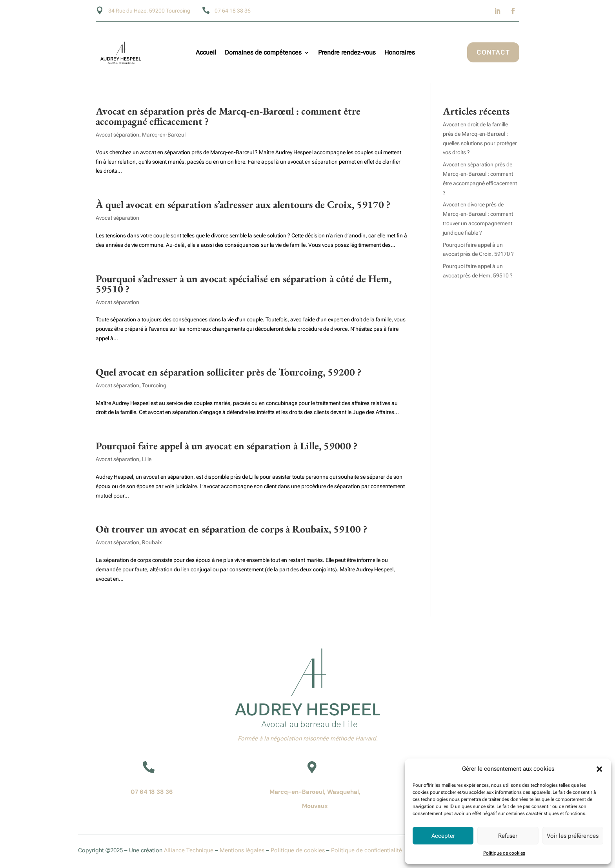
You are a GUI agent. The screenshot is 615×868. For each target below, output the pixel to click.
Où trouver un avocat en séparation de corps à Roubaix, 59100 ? (231, 529)
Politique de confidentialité (367, 850)
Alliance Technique (189, 850)
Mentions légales (242, 850)
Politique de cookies (504, 853)
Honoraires (400, 53)
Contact (493, 52)
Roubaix (152, 542)
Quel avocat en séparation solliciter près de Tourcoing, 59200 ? (228, 372)
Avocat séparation (117, 135)
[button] (599, 769)
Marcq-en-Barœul (164, 135)
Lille (147, 459)
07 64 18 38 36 (152, 792)
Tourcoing (154, 385)
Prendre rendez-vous (347, 53)
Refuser (508, 836)
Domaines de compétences (263, 53)
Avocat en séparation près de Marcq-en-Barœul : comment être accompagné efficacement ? (228, 116)
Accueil (206, 53)
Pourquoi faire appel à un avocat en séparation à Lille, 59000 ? (227, 446)
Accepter (443, 836)
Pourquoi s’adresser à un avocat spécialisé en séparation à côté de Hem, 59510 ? (244, 284)
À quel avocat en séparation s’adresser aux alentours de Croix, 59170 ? (243, 204)
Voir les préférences (573, 836)
